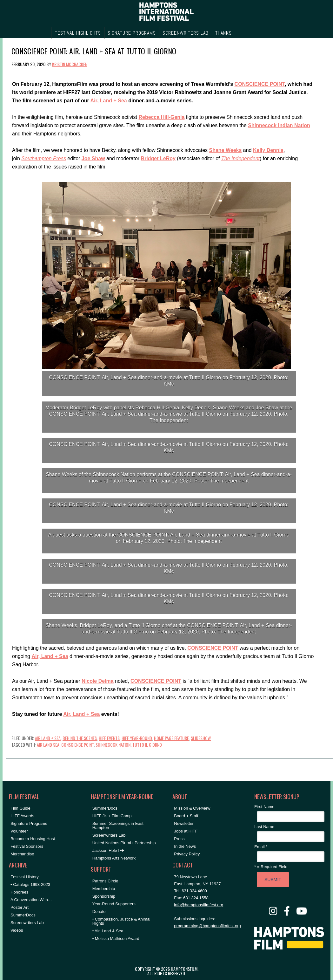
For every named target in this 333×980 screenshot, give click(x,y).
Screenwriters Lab (27, 923)
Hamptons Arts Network (114, 858)
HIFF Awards (22, 816)
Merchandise (22, 854)
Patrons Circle (105, 881)
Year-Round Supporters (114, 904)
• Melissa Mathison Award (116, 939)
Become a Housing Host (33, 839)
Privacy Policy (187, 854)
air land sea (48, 745)
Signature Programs (29, 823)
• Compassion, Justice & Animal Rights (121, 921)
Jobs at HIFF (186, 831)
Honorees (19, 892)
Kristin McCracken (70, 64)
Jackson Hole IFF (108, 850)
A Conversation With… (31, 900)
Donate (99, 911)
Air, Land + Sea (109, 101)
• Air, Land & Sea (108, 931)
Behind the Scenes (80, 738)
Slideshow (201, 738)
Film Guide (20, 808)
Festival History (25, 877)
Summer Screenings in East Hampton (118, 826)
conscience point (77, 745)
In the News (185, 846)
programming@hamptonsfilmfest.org (207, 926)
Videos (17, 930)
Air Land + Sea (48, 738)
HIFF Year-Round (137, 738)
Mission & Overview (192, 808)
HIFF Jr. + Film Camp (112, 816)
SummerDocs (23, 915)
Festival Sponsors (27, 846)
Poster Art (20, 907)
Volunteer (19, 831)
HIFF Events (109, 738)
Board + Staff (186, 816)
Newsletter (184, 823)
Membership (104, 889)
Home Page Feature (171, 738)
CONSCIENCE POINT (260, 84)
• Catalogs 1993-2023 (30, 884)
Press (179, 839)
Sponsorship (104, 896)
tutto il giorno (147, 745)
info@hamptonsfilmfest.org (199, 905)
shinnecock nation (113, 745)
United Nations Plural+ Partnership (124, 843)
